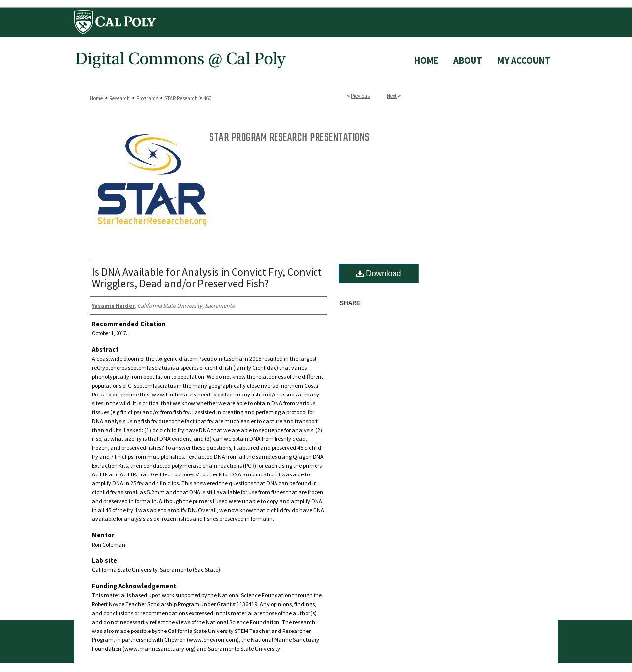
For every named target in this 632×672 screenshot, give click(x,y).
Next (392, 96)
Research (119, 98)
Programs (147, 98)
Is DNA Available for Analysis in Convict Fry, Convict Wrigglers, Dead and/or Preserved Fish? (207, 277)
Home (96, 98)
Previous (360, 96)
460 (208, 98)
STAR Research (181, 98)
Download (379, 273)
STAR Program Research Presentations (290, 138)
